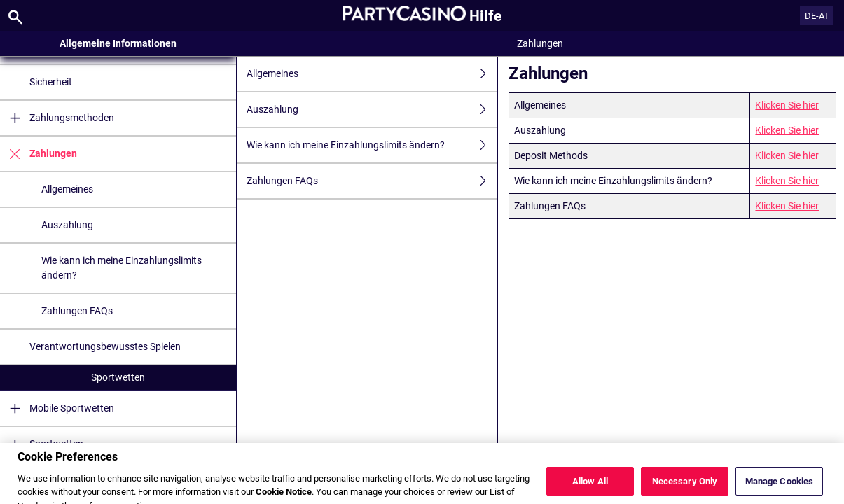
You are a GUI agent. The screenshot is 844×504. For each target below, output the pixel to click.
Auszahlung (67, 225)
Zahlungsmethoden (57, 118)
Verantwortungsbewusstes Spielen (105, 346)
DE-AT (817, 16)
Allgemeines (67, 189)
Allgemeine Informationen (118, 43)
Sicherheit (51, 82)
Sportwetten (118, 377)
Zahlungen (39, 154)
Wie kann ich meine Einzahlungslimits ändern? (122, 268)
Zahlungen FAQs (77, 311)
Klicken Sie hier (787, 105)
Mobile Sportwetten (57, 408)
